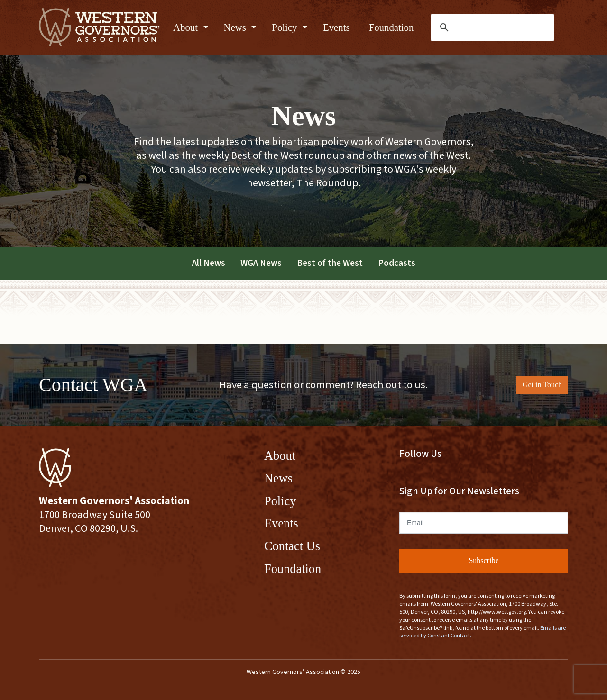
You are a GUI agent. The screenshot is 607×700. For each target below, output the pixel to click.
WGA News (261, 263)
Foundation (391, 27)
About (187, 27)
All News (209, 263)
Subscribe (483, 560)
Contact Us (292, 546)
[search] (493, 27)
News (236, 27)
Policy (285, 27)
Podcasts (397, 263)
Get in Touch (542, 385)
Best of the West (330, 263)
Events (336, 27)
